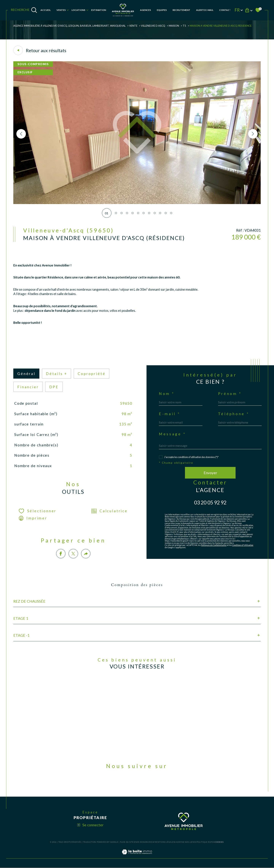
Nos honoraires (144, 842)
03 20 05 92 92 (210, 503)
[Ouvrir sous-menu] (68, 10)
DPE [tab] (54, 387)
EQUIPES (162, 10)
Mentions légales (164, 842)
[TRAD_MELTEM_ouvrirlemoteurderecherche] (24, 10)
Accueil (46, 10)
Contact (225, 10)
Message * (172, 434)
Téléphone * (234, 414)
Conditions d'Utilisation (243, 545)
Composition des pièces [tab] (137, 585)
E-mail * (170, 414)
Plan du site (127, 842)
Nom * (167, 394)
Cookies (219, 842)
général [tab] (26, 374)
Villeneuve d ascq (153, 26)
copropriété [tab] (92, 374)
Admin (180, 842)
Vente (133, 26)
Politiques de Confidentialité (214, 545)
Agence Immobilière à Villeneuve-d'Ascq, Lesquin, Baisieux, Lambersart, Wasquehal (69, 26)
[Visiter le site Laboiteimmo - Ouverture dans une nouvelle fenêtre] (137, 856)
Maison (174, 26)
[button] (253, 134)
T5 (184, 26)
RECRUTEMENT (181, 10)
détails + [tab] (57, 374)
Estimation (99, 10)
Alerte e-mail (205, 10)
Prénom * (230, 394)
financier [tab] (28, 387)
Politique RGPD (205, 842)
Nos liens (190, 842)
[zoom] (137, 203)
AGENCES (145, 10)
